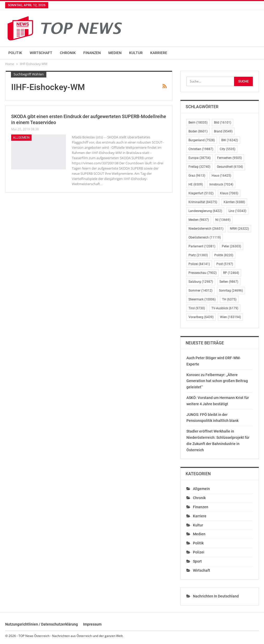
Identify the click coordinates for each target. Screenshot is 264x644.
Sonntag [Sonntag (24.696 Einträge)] (231, 291)
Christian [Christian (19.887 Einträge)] (201, 149)
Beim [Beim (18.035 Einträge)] (198, 123)
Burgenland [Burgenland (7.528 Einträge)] (202, 140)
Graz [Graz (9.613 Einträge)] (197, 176)
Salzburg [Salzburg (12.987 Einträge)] (201, 282)
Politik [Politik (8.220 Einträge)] (224, 255)
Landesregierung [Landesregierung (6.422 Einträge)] (205, 211)
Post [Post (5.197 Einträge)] (225, 264)
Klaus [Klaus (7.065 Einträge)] (229, 193)
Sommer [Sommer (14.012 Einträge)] (200, 291)
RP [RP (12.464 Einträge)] (231, 273)
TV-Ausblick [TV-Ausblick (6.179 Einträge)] (225, 308)
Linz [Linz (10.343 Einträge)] (237, 211)
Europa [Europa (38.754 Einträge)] (200, 158)
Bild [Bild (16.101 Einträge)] (223, 123)
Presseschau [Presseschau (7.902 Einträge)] (203, 273)
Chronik (68, 53)
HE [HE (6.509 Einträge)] (196, 184)
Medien (115, 53)
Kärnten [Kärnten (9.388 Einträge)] (234, 202)
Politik (15, 53)
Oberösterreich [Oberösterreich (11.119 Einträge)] (205, 237)
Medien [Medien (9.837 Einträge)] (199, 220)
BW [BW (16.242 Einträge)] (230, 140)
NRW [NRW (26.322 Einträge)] (239, 229)
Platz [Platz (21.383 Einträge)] (198, 255)
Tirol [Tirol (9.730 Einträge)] (197, 308)
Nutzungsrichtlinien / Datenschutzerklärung (42, 624)
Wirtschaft (41, 53)
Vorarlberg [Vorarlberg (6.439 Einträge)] (201, 317)
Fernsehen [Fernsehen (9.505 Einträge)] (230, 158)
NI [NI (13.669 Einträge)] (223, 220)
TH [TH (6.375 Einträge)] (229, 299)
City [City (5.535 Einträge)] (228, 149)
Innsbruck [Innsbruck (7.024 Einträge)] (221, 184)
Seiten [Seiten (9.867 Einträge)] (229, 282)
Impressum (92, 624)
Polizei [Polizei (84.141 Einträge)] (199, 264)
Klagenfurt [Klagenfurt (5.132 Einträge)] (201, 193)
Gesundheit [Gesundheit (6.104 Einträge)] (230, 167)
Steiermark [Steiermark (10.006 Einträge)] (202, 299)
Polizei (199, 552)
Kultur (136, 53)
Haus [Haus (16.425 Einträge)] (221, 176)
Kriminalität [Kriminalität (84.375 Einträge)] (203, 202)
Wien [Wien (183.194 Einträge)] (230, 317)
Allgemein (21, 138)
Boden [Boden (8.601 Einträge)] (198, 131)
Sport (197, 561)
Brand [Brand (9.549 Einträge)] (223, 131)
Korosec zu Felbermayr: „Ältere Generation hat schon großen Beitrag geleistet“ (217, 381)
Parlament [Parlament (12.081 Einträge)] (202, 246)
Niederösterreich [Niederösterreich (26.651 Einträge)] (206, 229)
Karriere (159, 53)
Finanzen (92, 53)
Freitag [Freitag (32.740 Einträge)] (199, 167)
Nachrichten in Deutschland (216, 596)
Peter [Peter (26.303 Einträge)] (231, 246)
